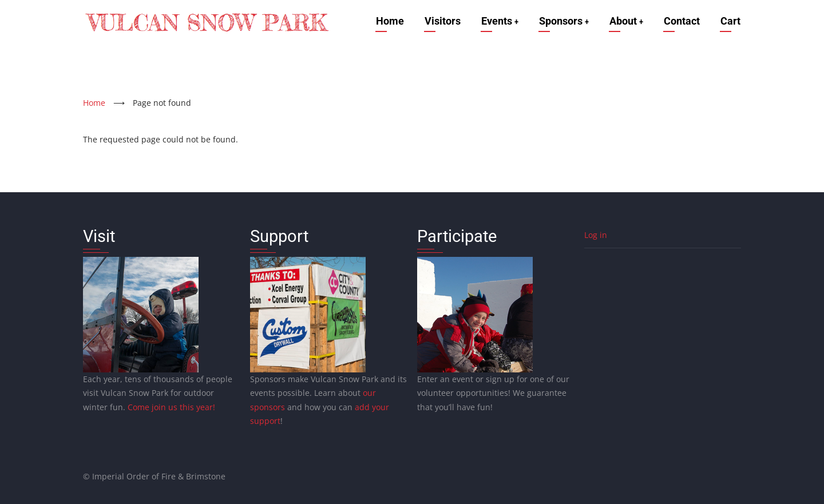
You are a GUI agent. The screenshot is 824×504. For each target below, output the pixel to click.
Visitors (437, 21)
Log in (596, 235)
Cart (730, 21)
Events (496, 21)
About (625, 21)
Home (385, 21)
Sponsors (561, 21)
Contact (682, 21)
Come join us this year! (171, 407)
